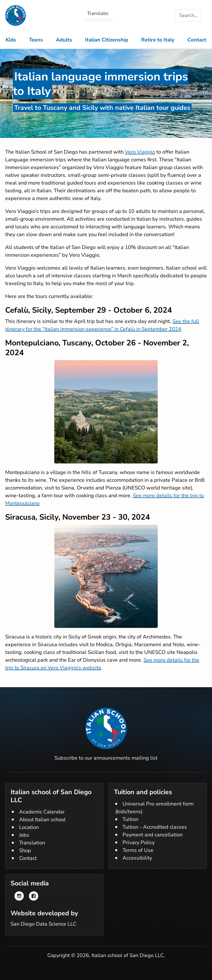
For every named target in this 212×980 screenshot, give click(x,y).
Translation (32, 843)
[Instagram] (19, 896)
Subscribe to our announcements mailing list (106, 758)
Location (29, 827)
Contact (197, 40)
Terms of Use (138, 850)
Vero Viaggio (140, 152)
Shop (25, 850)
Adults (64, 40)
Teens (36, 40)
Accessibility (137, 858)
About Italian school (42, 820)
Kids (11, 40)
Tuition (130, 819)
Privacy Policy (139, 842)
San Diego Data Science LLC (43, 924)
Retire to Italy (158, 40)
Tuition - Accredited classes (155, 827)
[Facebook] (34, 896)
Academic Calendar (42, 812)
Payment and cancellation (153, 835)
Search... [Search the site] (188, 15)
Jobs (24, 835)
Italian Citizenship (107, 40)
